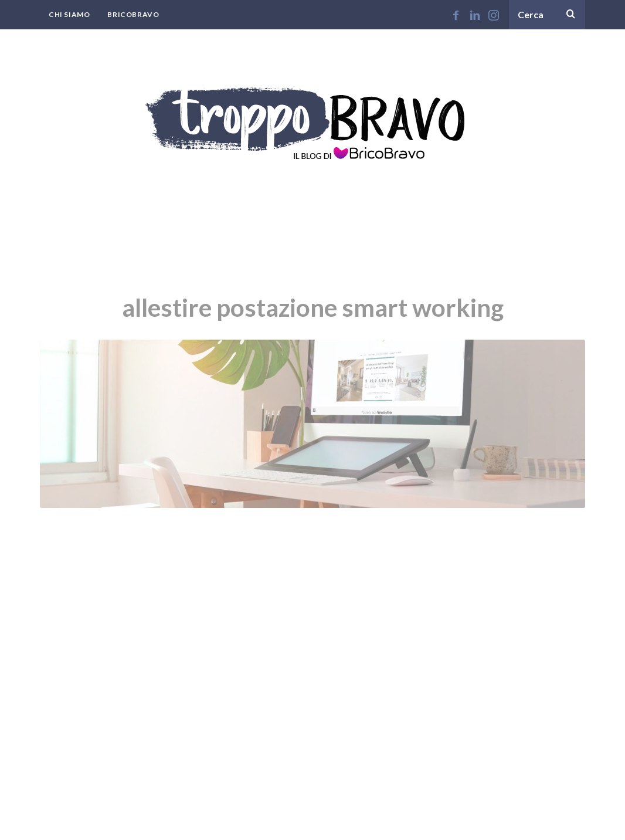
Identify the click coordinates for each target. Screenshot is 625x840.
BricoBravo (133, 14)
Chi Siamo (69, 14)
